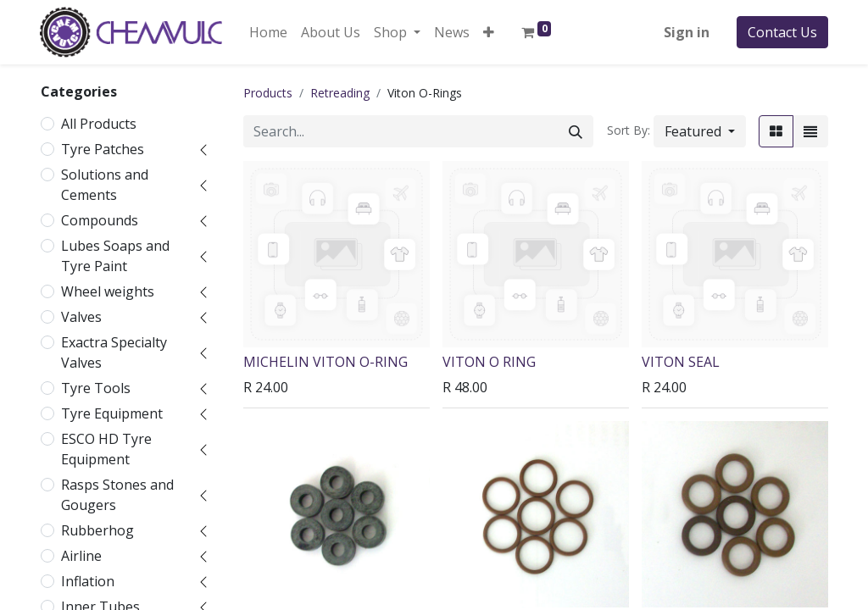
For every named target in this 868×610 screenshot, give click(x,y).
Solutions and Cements (105, 185)
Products (268, 93)
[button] (489, 32)
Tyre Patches (103, 149)
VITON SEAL (681, 362)
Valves (81, 317)
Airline (81, 556)
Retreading (340, 93)
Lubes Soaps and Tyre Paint (115, 256)
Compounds (100, 220)
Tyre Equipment (112, 413)
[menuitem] (268, 32)
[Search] (576, 131)
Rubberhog (97, 530)
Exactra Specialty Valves (114, 352)
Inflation (88, 581)
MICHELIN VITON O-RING (325, 362)
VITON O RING (489, 362)
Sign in (687, 32)
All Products (99, 124)
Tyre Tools (96, 388)
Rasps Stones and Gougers (117, 495)
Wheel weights (108, 291)
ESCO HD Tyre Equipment (106, 449)
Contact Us (782, 32)
